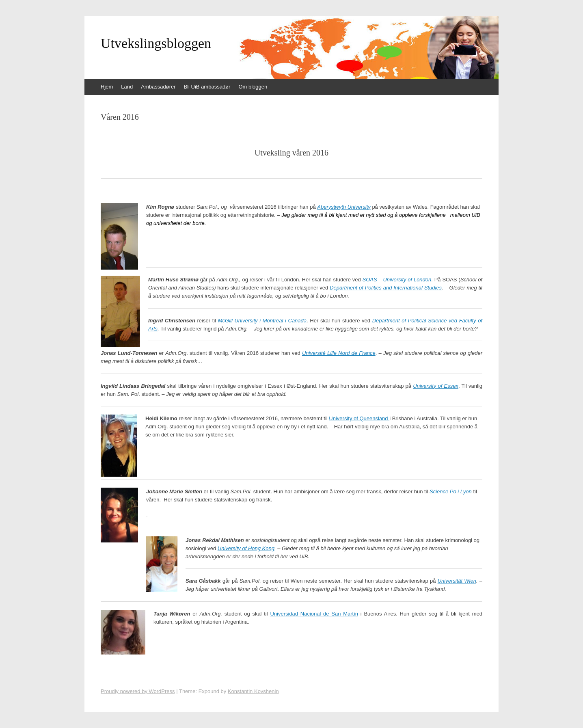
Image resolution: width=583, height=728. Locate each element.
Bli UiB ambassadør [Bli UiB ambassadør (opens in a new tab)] (207, 87)
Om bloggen (253, 87)
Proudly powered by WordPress (138, 691)
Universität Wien (457, 581)
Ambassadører (158, 87)
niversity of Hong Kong (248, 548)
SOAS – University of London (397, 280)
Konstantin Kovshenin (253, 691)
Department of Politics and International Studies (386, 288)
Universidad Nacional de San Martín (314, 614)
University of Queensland (359, 418)
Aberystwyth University (344, 207)
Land (127, 87)
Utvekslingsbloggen (156, 43)
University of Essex (436, 386)
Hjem (107, 87)
